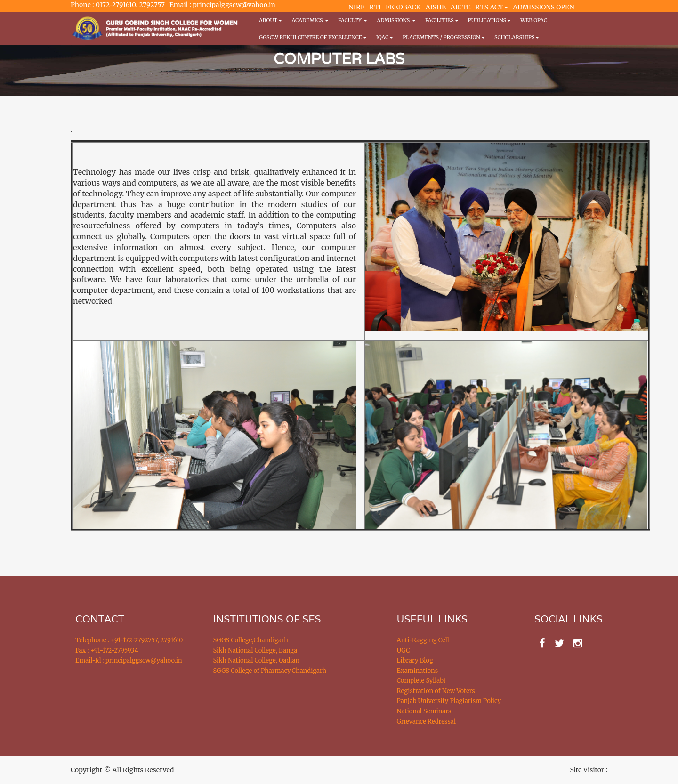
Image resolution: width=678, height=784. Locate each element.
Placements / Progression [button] (444, 37)
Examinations (418, 671)
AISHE (436, 7)
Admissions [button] (396, 20)
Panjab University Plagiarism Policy (449, 701)
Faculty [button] (353, 20)
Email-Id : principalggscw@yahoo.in (129, 660)
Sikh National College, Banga (255, 651)
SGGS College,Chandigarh (251, 640)
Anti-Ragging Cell (423, 640)
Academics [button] (310, 20)
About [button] (270, 20)
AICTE (461, 7)
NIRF (356, 7)
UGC (404, 651)
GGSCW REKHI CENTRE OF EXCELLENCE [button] (313, 37)
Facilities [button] (442, 20)
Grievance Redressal (427, 722)
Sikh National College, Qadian (257, 660)
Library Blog (415, 660)
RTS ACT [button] (492, 7)
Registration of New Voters (436, 691)
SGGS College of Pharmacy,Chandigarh (270, 671)
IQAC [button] (385, 37)
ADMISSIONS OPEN (544, 7)
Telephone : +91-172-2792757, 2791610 (129, 640)
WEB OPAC (534, 20)
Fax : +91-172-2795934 (107, 651)
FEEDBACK (403, 7)
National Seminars (424, 711)
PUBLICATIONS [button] (489, 20)
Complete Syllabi (421, 681)
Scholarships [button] (517, 37)
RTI (375, 7)
